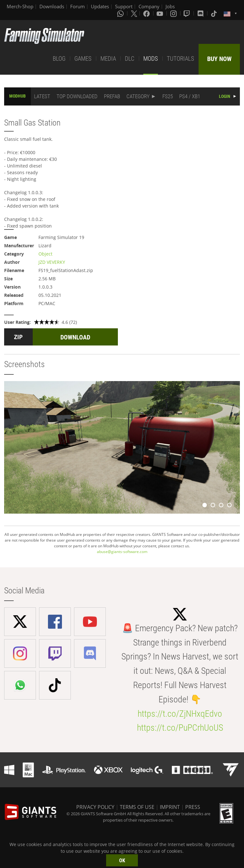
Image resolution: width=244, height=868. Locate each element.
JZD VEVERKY (52, 262)
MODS (151, 59)
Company (149, 6)
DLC (130, 59)
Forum (78, 6)
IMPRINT (170, 807)
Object (45, 254)
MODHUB (17, 96)
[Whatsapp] (121, 13)
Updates (100, 6)
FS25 (168, 96)
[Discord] (201, 13)
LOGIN (225, 96)
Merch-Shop (20, 6)
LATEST (42, 96)
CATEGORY (138, 96)
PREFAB (112, 96)
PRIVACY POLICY (95, 807)
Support (124, 6)
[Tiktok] (214, 13)
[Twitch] (187, 13)
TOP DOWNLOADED (77, 96)
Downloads (52, 6)
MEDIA (108, 59)
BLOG (59, 59)
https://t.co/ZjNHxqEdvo (180, 714)
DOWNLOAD (75, 337)
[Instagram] (174, 13)
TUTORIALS (180, 59)
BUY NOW (219, 59)
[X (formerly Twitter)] (134, 13)
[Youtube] (160, 13)
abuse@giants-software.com (122, 552)
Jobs (170, 6)
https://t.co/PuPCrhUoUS (180, 728)
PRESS (193, 807)
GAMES (83, 59)
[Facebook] (147, 13)
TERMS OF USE (137, 807)
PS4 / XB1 (190, 96)
